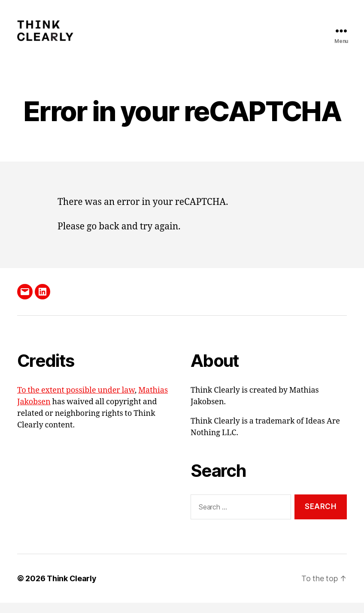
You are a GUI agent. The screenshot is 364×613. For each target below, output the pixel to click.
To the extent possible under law (76, 400)
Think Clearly (72, 589)
